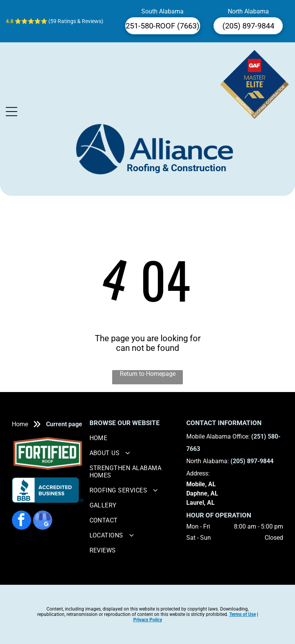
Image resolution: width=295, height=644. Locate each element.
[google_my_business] (43, 521)
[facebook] (22, 521)
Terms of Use (243, 614)
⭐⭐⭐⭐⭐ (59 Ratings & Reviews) (59, 21)
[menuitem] (135, 438)
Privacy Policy (148, 620)
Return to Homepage (148, 374)
